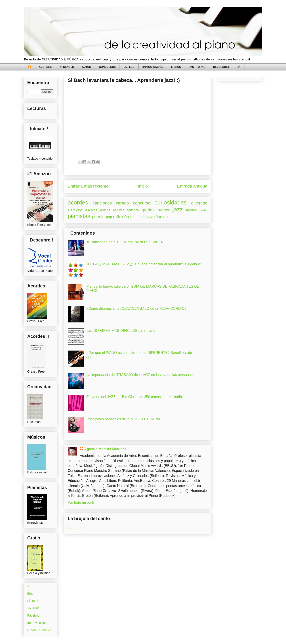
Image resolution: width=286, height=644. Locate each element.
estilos (105, 210)
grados (148, 210)
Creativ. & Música (39, 630)
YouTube (33, 608)
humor (164, 210)
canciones (102, 203)
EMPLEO (129, 67)
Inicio (143, 186)
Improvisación (37, 623)
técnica (161, 217)
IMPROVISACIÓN (153, 67)
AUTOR (87, 67)
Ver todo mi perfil (81, 503)
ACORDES (45, 67)
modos (191, 210)
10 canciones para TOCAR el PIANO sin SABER (125, 242)
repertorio (138, 217)
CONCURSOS (107, 67)
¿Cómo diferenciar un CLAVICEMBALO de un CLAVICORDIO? (136, 309)
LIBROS (176, 67)
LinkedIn (33, 601)
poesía (98, 217)
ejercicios (75, 210)
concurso (142, 203)
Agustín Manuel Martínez (105, 449)
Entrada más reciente (88, 186)
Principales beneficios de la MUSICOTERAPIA (123, 419)
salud (150, 217)
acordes (78, 202)
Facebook (34, 615)
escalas (91, 210)
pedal (203, 210)
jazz (178, 209)
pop (109, 217)
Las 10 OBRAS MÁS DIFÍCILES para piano (121, 331)
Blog (30, 594)
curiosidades (171, 202)
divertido (199, 203)
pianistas (79, 216)
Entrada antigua (192, 186)
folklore (133, 210)
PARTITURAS (197, 67)
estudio (119, 210)
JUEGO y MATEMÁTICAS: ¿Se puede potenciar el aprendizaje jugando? (144, 264)
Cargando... (77, 528)
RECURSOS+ (221, 67)
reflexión (121, 217)
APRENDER (67, 67)
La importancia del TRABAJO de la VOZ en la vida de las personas (139, 375)
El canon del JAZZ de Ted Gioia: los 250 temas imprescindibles (136, 397)
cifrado (122, 203)
